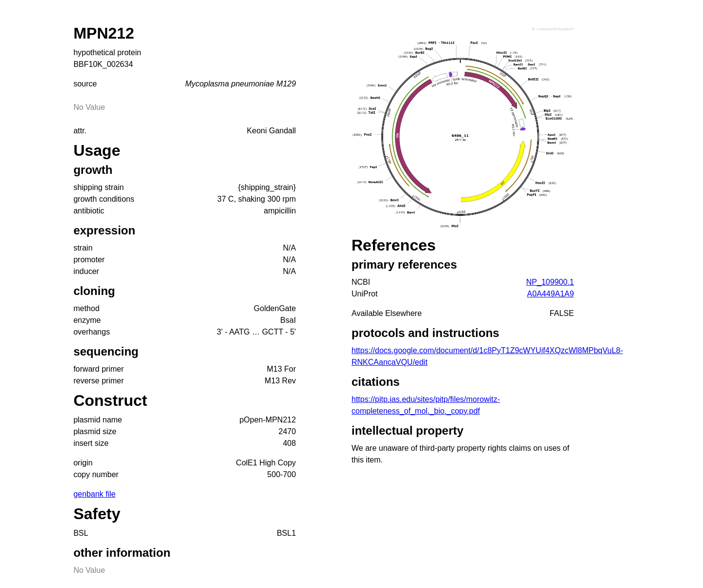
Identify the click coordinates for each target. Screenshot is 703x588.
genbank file (94, 494)
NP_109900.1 (550, 282)
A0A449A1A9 (551, 294)
